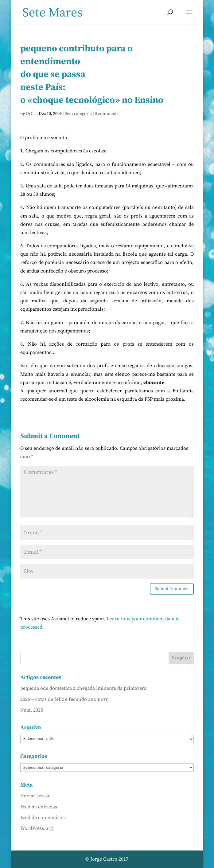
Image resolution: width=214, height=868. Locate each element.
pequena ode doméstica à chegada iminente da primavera (83, 688)
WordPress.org (37, 828)
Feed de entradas (39, 807)
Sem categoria (78, 114)
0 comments (107, 114)
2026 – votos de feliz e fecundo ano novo (64, 699)
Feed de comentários (43, 818)
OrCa (31, 114)
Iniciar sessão (35, 796)
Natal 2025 (32, 710)
